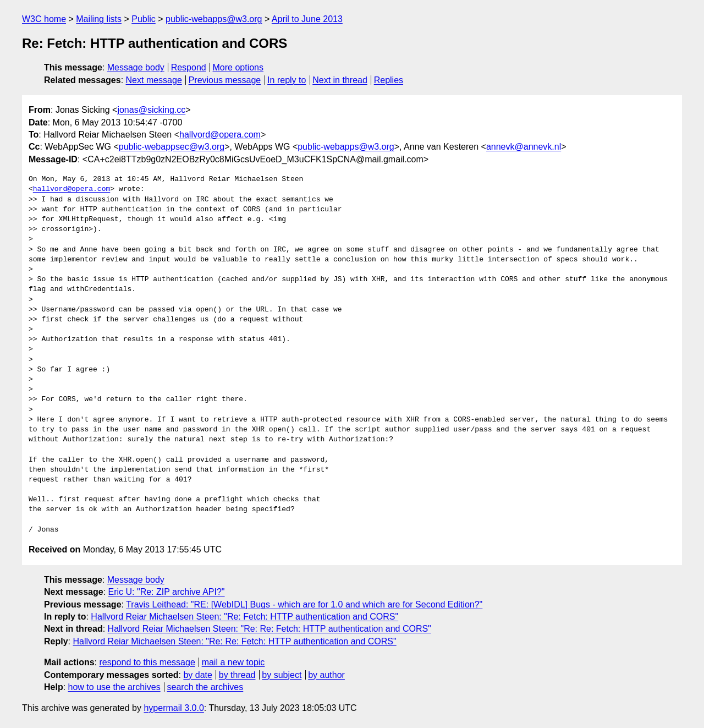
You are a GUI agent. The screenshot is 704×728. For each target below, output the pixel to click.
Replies (389, 80)
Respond (189, 67)
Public (144, 19)
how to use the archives (114, 687)
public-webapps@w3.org (214, 19)
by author (326, 675)
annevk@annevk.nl (524, 147)
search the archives (205, 687)
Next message (154, 80)
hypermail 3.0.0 (174, 708)
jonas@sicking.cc (151, 110)
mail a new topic (233, 662)
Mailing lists (99, 19)
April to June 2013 (307, 19)
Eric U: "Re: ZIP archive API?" (167, 592)
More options (238, 67)
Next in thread (340, 80)
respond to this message (147, 662)
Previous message (225, 80)
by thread (237, 675)
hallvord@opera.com (220, 135)
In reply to (287, 80)
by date (197, 675)
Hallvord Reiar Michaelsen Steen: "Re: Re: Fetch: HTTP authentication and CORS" (269, 629)
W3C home (44, 19)
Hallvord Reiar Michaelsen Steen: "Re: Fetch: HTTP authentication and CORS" (244, 617)
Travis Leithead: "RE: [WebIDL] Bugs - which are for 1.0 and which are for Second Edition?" (304, 604)
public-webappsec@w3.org (172, 147)
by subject (282, 675)
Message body (136, 67)
